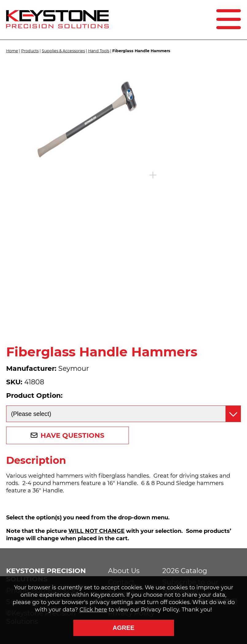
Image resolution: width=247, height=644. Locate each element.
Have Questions (72, 435)
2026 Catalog (185, 571)
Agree (123, 628)
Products (30, 51)
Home (12, 51)
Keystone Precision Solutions (46, 575)
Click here (93, 610)
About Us (124, 571)
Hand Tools (99, 51)
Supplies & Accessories (63, 51)
